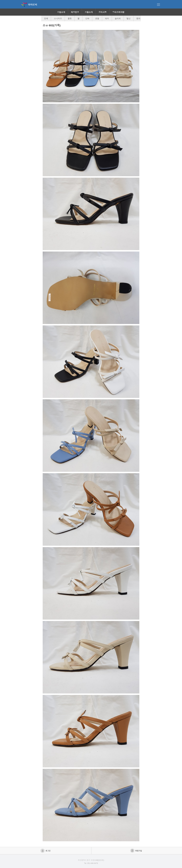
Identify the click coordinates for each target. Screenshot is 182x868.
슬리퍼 (118, 19)
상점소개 (61, 12)
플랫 (70, 19)
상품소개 (89, 12)
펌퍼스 (139, 19)
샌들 (97, 19)
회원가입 (136, 851)
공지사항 (103, 12)
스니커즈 (58, 19)
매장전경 (75, 12)
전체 (46, 19)
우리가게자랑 (118, 12)
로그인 (46, 851)
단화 (87, 19)
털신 (129, 19)
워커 (107, 19)
